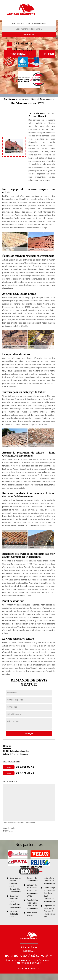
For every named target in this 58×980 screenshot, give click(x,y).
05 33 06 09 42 (23, 43)
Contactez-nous (29, 968)
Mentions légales (29, 963)
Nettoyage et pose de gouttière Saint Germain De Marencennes (15, 885)
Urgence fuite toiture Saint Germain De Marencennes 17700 (50, 911)
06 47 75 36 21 (23, 49)
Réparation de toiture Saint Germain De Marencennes (15, 901)
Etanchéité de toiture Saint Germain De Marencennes (32, 904)
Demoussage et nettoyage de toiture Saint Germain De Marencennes (50, 895)
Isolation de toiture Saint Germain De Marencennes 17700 (32, 890)
